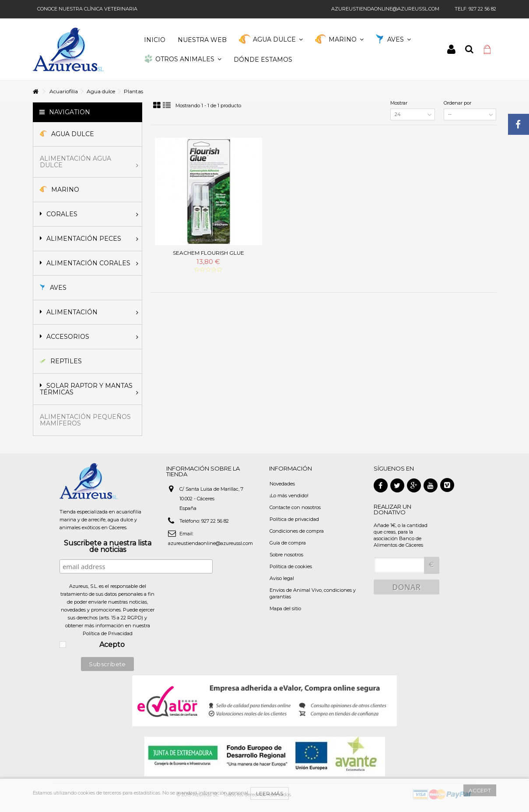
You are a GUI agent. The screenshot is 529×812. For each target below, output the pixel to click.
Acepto (112, 645)
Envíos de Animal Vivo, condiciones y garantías (313, 593)
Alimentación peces (89, 239)
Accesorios (89, 337)
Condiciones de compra (297, 531)
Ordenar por (457, 103)
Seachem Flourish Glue (208, 253)
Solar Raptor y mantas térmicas (89, 389)
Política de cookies (291, 566)
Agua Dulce (67, 134)
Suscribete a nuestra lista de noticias (108, 547)
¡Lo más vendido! (289, 496)
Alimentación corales (89, 263)
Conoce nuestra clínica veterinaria (87, 9)
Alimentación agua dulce (89, 162)
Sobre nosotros (286, 555)
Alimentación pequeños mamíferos (85, 420)
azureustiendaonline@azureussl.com (385, 9)
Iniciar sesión (451, 49)
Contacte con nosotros (295, 507)
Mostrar (399, 103)
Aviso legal (282, 578)
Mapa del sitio (285, 608)
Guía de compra (288, 543)
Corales (89, 214)
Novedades (282, 484)
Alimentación (89, 312)
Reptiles (61, 361)
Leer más (270, 793)
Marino (60, 190)
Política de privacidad (294, 519)
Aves (53, 288)
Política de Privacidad (108, 633)
